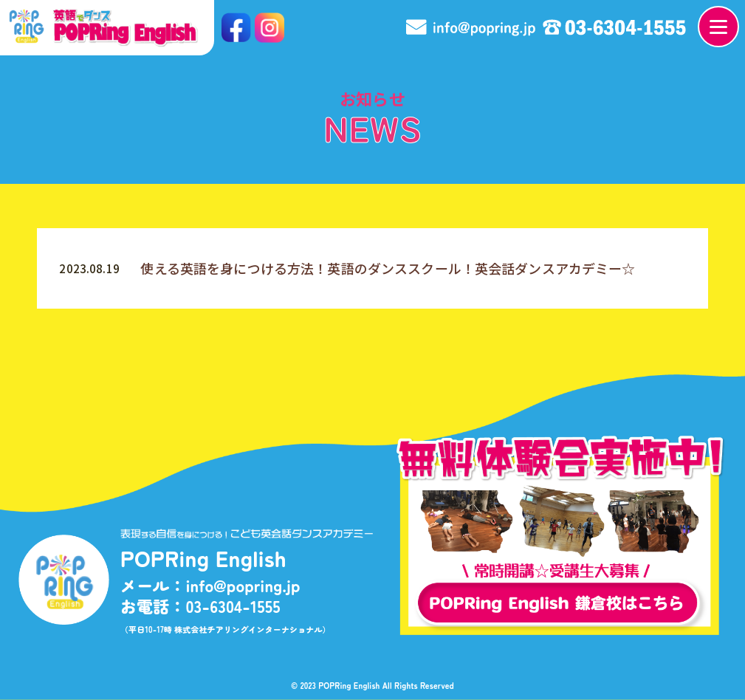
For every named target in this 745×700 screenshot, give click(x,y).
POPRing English (349, 685)
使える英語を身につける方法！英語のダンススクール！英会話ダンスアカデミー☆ (388, 268)
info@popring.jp (243, 586)
